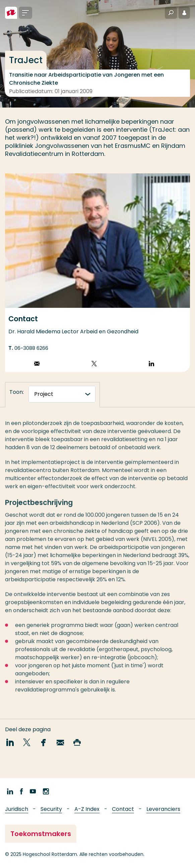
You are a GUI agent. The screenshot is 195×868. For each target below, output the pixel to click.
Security (51, 809)
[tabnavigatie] (62, 394)
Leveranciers (163, 809)
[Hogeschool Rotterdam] (11, 13)
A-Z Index (87, 809)
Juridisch (17, 809)
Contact (123, 809)
